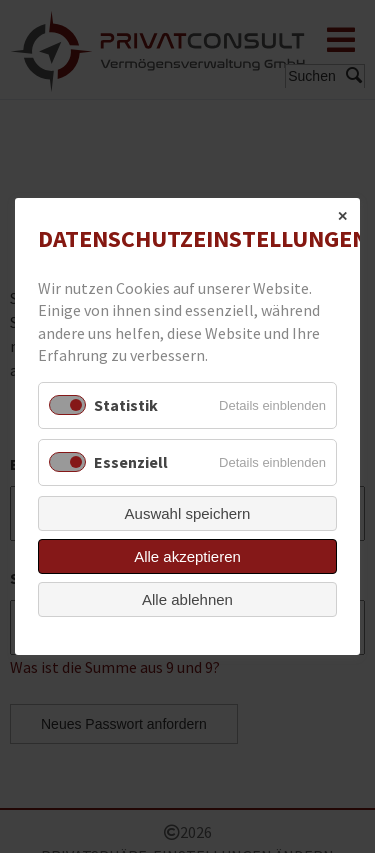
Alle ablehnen (187, 599)
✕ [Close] (342, 216)
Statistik (126, 405)
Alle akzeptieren (187, 556)
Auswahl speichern (188, 513)
